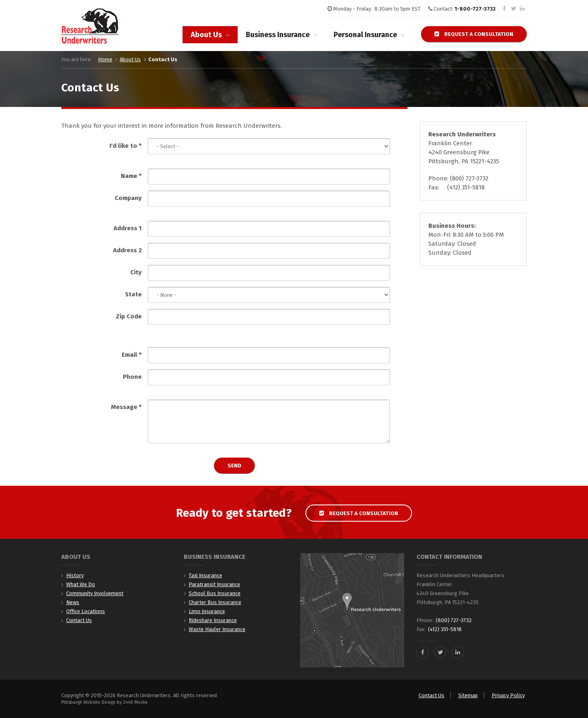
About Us (206, 35)
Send (234, 466)
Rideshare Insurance (213, 620)
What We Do (81, 584)
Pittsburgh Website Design (88, 702)
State (133, 294)
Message (126, 407)
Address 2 (127, 250)
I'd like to (126, 146)
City (136, 272)
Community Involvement (95, 593)
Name (131, 176)
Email (132, 355)
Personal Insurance (365, 35)
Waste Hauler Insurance (217, 629)
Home (105, 59)
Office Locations (86, 611)
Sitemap (468, 695)
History (75, 575)
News (73, 602)
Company (128, 198)
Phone (132, 377)
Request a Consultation (474, 34)
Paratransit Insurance (214, 584)
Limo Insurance (207, 611)
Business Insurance (278, 35)
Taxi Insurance (205, 575)
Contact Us (79, 620)
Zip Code (129, 316)
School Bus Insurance (215, 593)
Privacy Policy (508, 695)
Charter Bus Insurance (215, 602)
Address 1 (128, 228)
